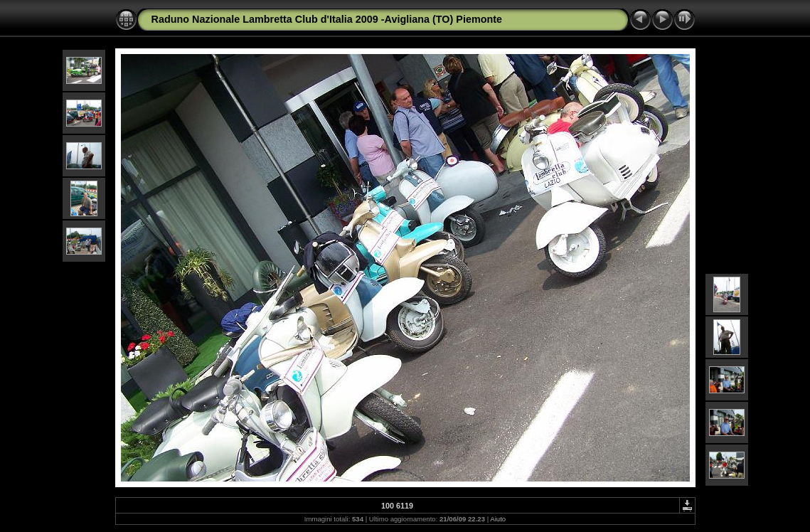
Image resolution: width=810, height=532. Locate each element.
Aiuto (498, 519)
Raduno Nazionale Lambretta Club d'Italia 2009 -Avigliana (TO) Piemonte (327, 19)
